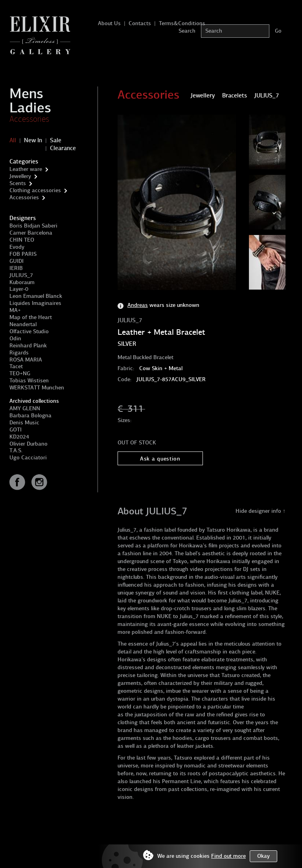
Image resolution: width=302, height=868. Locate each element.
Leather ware (26, 169)
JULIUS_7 (21, 275)
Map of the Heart (31, 317)
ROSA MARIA (26, 360)
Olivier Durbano (29, 444)
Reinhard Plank (28, 346)
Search (187, 31)
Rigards (19, 353)
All (13, 140)
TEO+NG (20, 373)
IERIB (16, 268)
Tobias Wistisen (29, 381)
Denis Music (24, 423)
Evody (17, 247)
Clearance (63, 148)
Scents (18, 183)
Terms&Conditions (182, 23)
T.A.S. (16, 451)
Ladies (30, 108)
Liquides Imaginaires (35, 303)
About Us (109, 23)
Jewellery (20, 176)
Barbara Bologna (30, 416)
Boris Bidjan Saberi (33, 226)
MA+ (15, 310)
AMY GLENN (25, 408)
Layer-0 (19, 289)
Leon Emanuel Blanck (36, 296)
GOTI (16, 430)
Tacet (16, 366)
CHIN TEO (22, 240)
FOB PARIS (23, 254)
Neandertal (23, 324)
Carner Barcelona (31, 233)
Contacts (140, 23)
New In (33, 140)
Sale (56, 140)
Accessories (29, 119)
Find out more (228, 856)
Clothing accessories (35, 190)
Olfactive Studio (29, 331)
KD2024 (19, 437)
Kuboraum (22, 282)
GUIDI (17, 261)
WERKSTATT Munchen (37, 388)
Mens (26, 94)
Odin (15, 339)
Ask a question (160, 459)
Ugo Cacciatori (28, 458)
